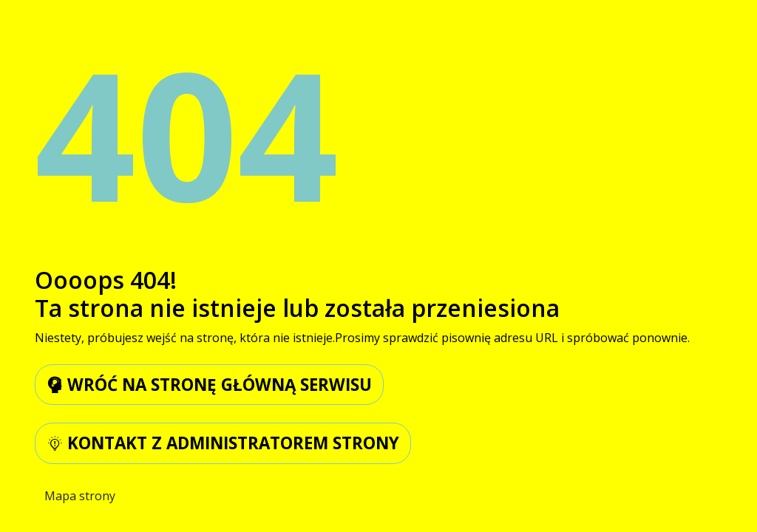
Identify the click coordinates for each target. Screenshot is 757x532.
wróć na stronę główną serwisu (209, 385)
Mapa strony (80, 496)
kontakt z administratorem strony (223, 443)
